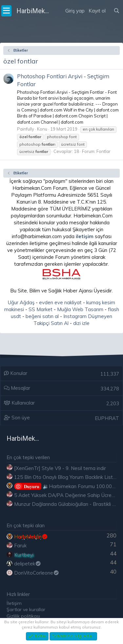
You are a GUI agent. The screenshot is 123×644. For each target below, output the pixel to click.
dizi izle (81, 323)
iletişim (85, 236)
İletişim (14, 603)
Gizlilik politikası (23, 616)
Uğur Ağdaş (21, 302)
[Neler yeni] (110, 3)
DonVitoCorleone (37, 573)
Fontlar (103, 151)
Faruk (20, 545)
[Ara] (117, 11)
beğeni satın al (42, 316)
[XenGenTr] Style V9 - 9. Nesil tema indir (60, 468)
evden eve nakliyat (60, 302)
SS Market (41, 309)
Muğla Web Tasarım (80, 309)
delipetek (28, 564)
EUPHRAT (107, 418)
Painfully (26, 129)
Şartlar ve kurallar (26, 609)
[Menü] (6, 11)
